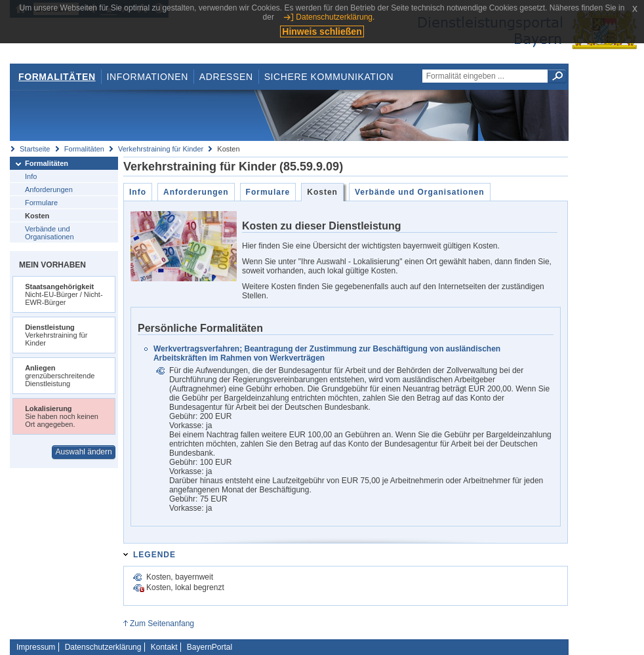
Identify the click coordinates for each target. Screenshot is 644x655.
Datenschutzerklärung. (335, 17)
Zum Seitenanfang (162, 624)
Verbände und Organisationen (50, 233)
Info (31, 176)
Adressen (226, 77)
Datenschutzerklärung (103, 647)
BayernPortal (210, 647)
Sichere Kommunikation (329, 77)
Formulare (41, 203)
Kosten (37, 216)
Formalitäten (57, 77)
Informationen (148, 77)
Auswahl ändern (84, 452)
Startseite (35, 149)
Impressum (36, 647)
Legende (154, 555)
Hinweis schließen (322, 31)
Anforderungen (49, 189)
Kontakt (164, 647)
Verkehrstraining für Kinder (161, 149)
